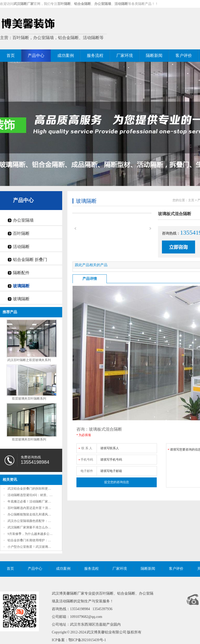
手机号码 (85, 459)
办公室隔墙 (23, 220)
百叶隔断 (21, 233)
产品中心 (36, 55)
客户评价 (184, 55)
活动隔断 (21, 247)
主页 (191, 200)
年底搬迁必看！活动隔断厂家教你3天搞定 (36, 501)
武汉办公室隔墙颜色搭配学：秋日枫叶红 (35, 521)
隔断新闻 (154, 55)
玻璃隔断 (21, 286)
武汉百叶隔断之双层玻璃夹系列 (29, 360)
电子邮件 (87, 471)
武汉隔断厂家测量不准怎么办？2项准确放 (36, 527)
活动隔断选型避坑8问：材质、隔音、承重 (36, 495)
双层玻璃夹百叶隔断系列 (29, 399)
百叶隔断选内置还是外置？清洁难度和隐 (35, 508)
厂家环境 (125, 55)
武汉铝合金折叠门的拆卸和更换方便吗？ (35, 489)
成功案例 (66, 55)
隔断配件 (21, 273)
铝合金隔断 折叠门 (30, 260)
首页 (11, 55)
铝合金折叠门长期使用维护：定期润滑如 (35, 540)
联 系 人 (85, 447)
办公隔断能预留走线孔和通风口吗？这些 (35, 514)
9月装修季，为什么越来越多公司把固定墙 (36, 534)
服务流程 (95, 55)
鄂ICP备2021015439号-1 (87, 640)
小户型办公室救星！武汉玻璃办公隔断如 (35, 547)
